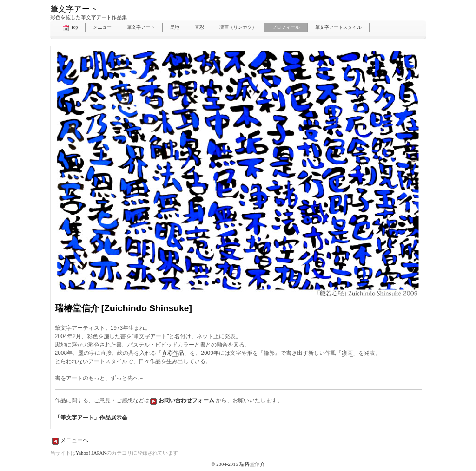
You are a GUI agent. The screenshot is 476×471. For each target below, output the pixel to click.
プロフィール (286, 27)
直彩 (199, 27)
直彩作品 (173, 353)
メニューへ (69, 441)
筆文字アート (141, 27)
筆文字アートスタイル (338, 27)
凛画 (347, 353)
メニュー (102, 27)
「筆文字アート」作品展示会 (91, 418)
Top (69, 28)
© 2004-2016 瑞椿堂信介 (238, 464)
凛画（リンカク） (238, 27)
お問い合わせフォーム (186, 400)
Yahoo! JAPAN (91, 453)
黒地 (175, 27)
